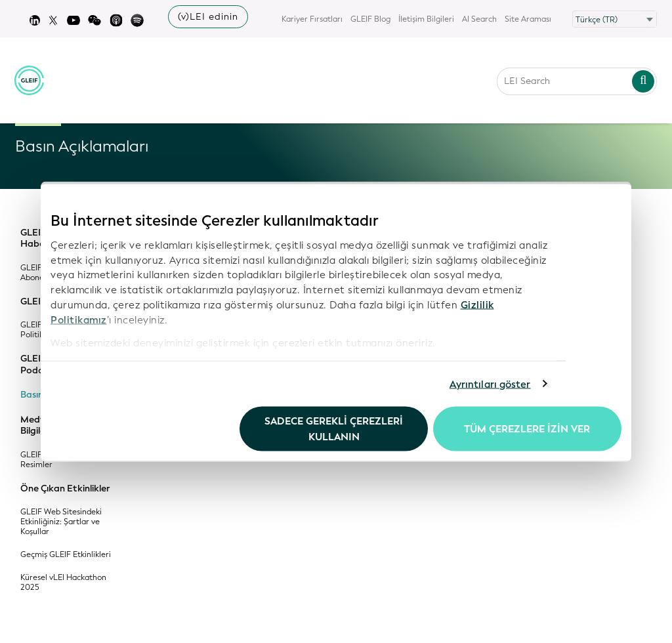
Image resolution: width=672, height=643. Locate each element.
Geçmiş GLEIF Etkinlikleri (66, 555)
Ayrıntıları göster (490, 384)
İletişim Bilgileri (426, 19)
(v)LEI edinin (208, 17)
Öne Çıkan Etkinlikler (65, 489)
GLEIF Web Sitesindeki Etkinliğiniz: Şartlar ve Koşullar (61, 522)
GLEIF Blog (370, 19)
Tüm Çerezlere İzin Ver (527, 429)
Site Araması (528, 19)
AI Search (479, 19)
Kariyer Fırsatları (312, 19)
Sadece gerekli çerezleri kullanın (334, 429)
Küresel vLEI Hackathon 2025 (63, 583)
